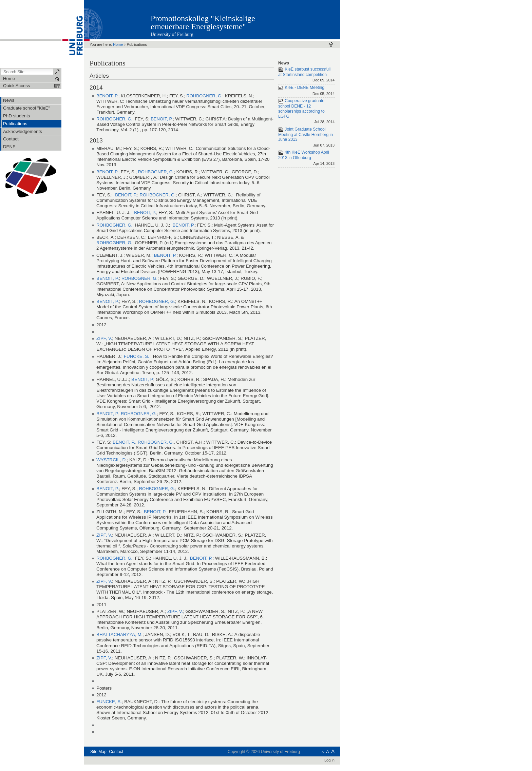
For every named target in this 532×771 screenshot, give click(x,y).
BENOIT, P (142, 379)
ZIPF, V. (104, 338)
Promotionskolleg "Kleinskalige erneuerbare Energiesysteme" (203, 22)
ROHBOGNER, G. (204, 96)
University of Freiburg (172, 34)
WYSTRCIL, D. (112, 460)
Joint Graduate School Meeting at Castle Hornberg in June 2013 (306, 138)
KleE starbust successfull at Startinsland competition (306, 75)
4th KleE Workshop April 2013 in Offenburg (306, 158)
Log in (329, 760)
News (284, 63)
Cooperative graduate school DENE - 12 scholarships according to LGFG (306, 112)
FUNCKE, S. (137, 356)
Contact (116, 752)
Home (118, 44)
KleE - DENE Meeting (306, 91)
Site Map (98, 752)
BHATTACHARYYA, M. (119, 634)
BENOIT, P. (107, 96)
